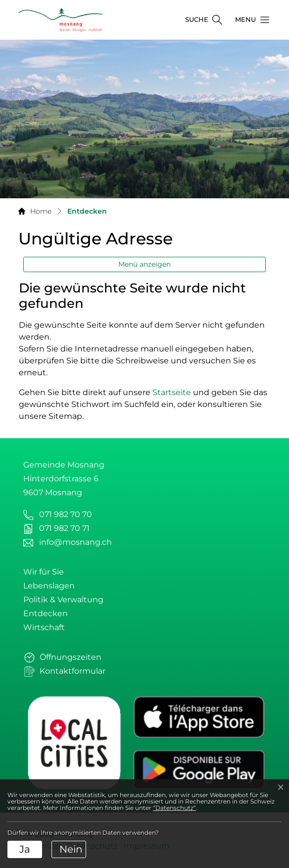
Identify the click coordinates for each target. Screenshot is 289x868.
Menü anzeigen (144, 264)
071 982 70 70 (66, 514)
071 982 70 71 (64, 528)
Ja (25, 849)
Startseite (172, 392)
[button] (249, 20)
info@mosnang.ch (75, 542)
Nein (71, 849)
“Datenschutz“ (174, 808)
